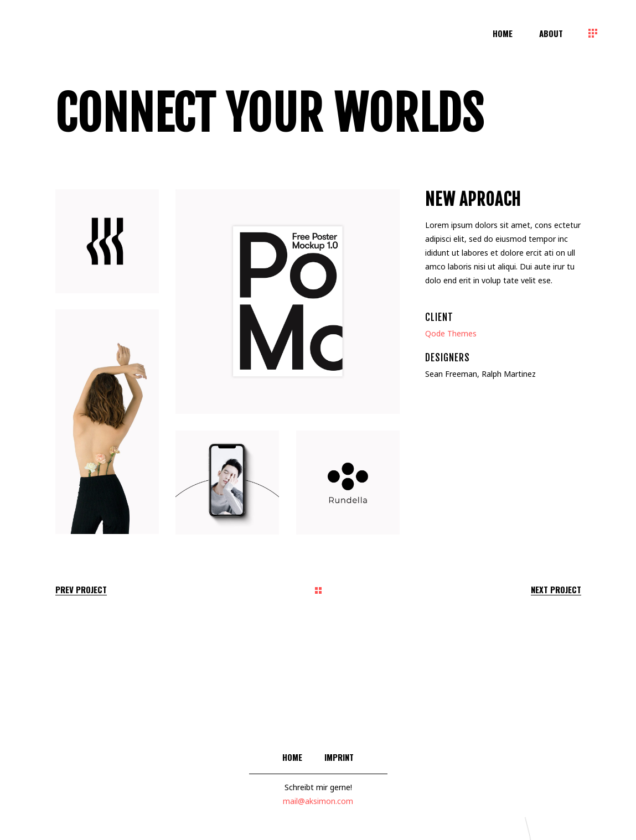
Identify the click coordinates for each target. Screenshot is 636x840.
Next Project (556, 590)
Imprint (339, 757)
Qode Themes (451, 333)
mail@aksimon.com (318, 801)
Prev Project (81, 590)
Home (292, 757)
